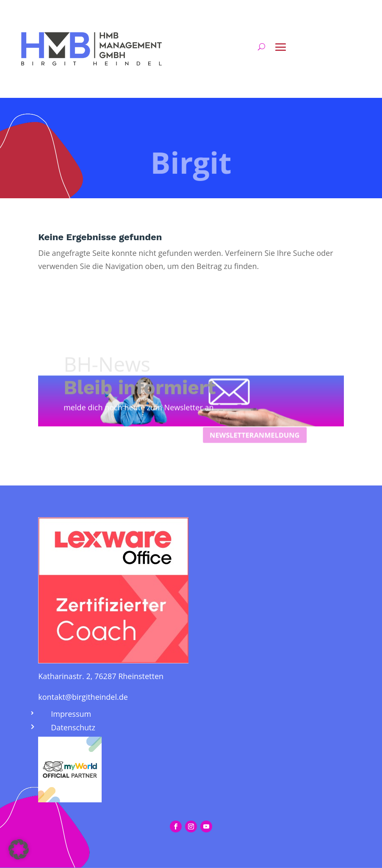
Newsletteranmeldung (263, 483)
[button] (19, 849)
